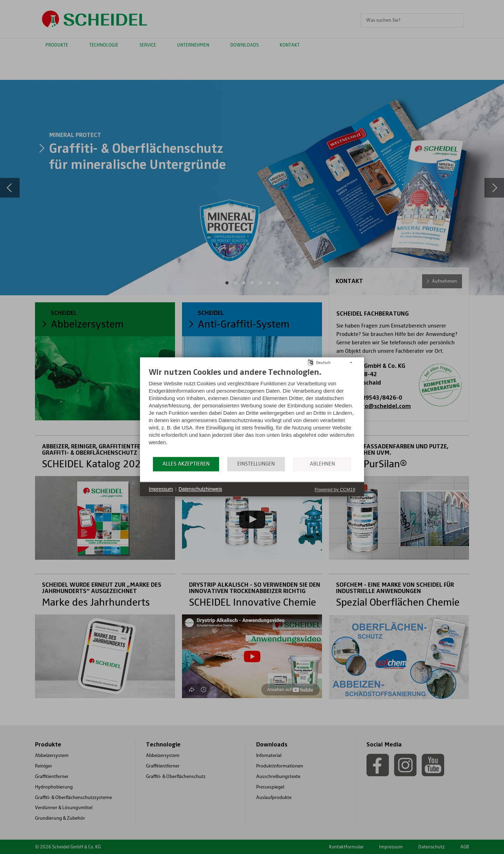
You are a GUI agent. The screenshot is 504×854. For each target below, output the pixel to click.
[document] (252, 411)
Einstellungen (256, 464)
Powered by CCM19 (335, 490)
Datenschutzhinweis (200, 489)
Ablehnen (322, 464)
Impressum (161, 489)
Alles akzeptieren (186, 464)
